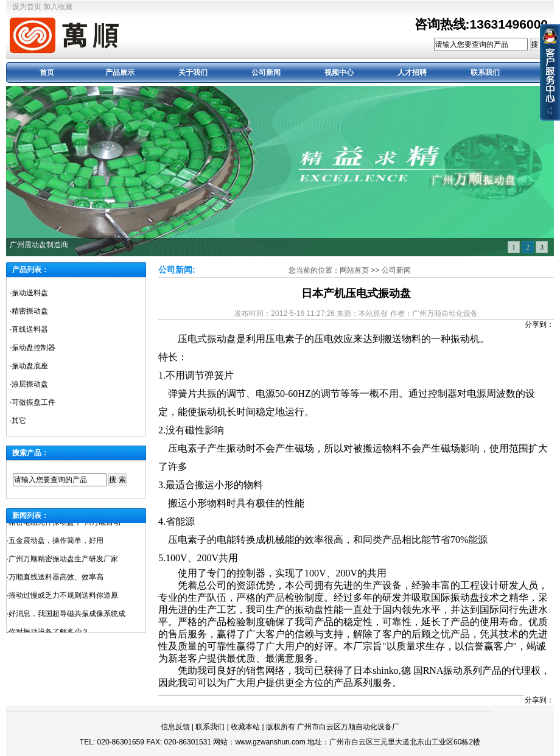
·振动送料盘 (29, 293)
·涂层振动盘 (29, 384)
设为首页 (27, 7)
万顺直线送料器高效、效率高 (56, 579)
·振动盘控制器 (33, 348)
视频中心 (339, 72)
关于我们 (193, 72)
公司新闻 (266, 72)
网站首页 (354, 270)
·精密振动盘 (29, 311)
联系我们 (485, 72)
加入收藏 (58, 7)
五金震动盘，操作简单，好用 (56, 543)
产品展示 (120, 72)
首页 (47, 72)
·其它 (18, 421)
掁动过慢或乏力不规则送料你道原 (63, 598)
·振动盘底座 (29, 366)
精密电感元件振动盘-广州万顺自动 (65, 525)
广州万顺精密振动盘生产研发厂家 (63, 561)
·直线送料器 (29, 329)
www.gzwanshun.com (270, 742)
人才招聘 (412, 72)
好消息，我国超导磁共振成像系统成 (67, 616)
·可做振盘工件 (33, 402)
